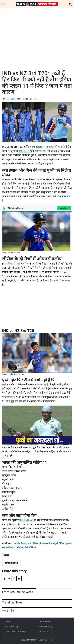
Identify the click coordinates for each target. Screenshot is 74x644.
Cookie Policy (44, 622)
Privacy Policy (11, 627)
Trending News (12, 602)
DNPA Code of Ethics (15, 632)
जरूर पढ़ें (7, 611)
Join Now (64, 208)
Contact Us (43, 632)
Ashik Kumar (11, 99)
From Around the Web (17, 592)
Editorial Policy (45, 627)
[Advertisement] (37, 44)
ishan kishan (11, 563)
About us (9, 622)
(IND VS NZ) (25, 151)
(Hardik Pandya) (45, 147)
